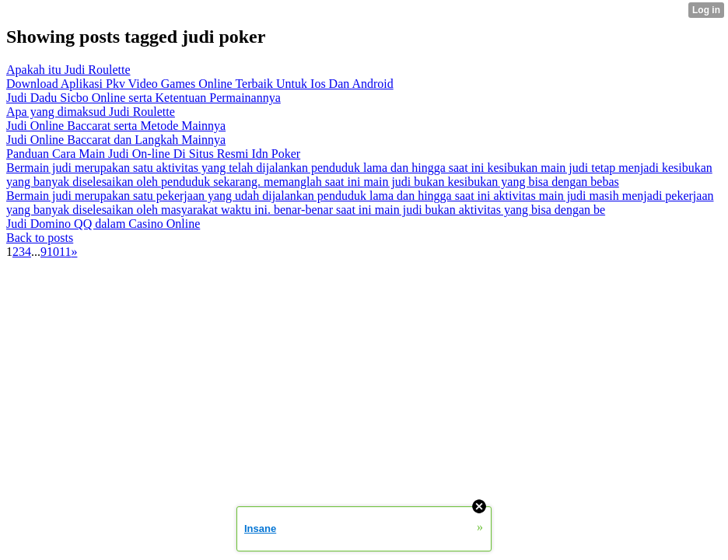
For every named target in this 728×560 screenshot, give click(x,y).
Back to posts (40, 238)
